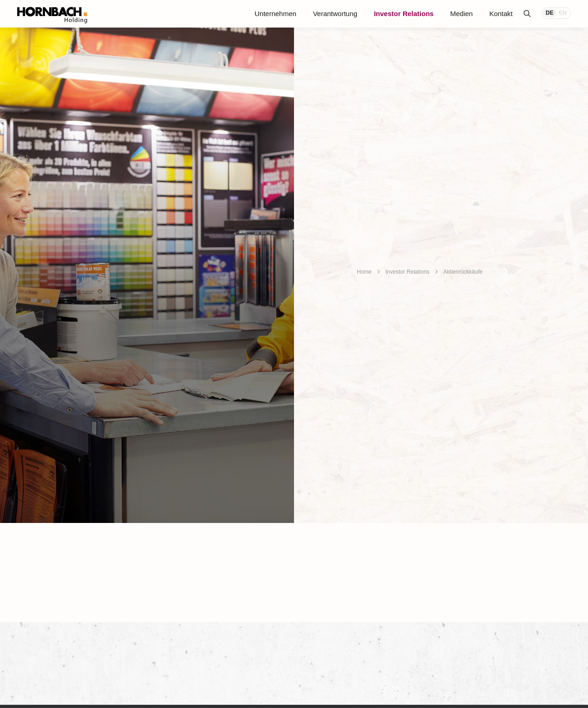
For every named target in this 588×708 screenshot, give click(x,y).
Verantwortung (335, 14)
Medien (461, 14)
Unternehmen (275, 14)
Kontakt (501, 14)
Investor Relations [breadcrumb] (407, 272)
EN (563, 13)
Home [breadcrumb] (364, 272)
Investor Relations (404, 14)
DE (550, 13)
